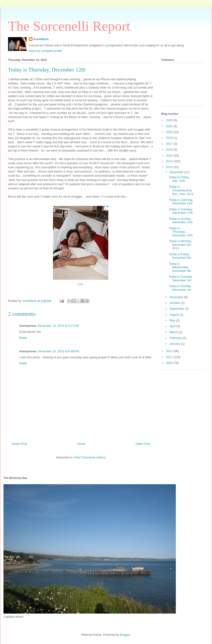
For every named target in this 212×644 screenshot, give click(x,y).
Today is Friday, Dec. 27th (179, 179)
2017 (170, 144)
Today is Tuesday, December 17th (181, 211)
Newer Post (19, 444)
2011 (170, 357)
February (176, 338)
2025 (170, 120)
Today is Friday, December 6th (180, 256)
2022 (170, 126)
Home (81, 444)
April (173, 326)
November (177, 297)
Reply (23, 338)
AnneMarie (41, 39)
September (177, 309)
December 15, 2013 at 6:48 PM (58, 351)
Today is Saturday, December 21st (181, 202)
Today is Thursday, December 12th (181, 232)
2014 (170, 161)
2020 (170, 132)
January (175, 344)
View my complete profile (45, 51)
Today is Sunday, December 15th (181, 221)
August (175, 315)
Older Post (143, 444)
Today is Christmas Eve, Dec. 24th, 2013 (181, 190)
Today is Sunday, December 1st (180, 288)
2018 (170, 138)
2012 (170, 351)
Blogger (125, 635)
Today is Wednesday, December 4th (180, 267)
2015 (170, 156)
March (174, 332)
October (175, 303)
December (177, 172)
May (173, 320)
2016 (170, 150)
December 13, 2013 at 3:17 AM (58, 326)
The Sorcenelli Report (69, 26)
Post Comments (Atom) (90, 457)
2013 (170, 167)
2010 (170, 363)
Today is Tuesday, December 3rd (181, 278)
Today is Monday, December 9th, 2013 (180, 245)
